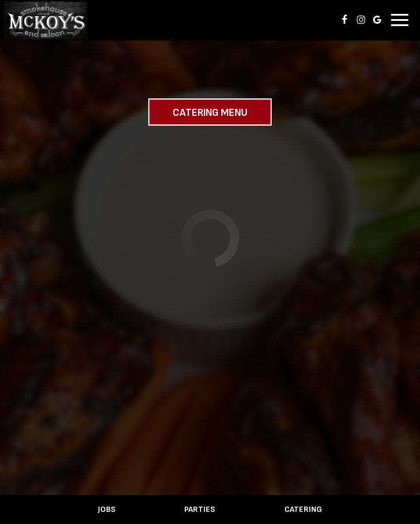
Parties (200, 509)
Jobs (107, 509)
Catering (303, 509)
